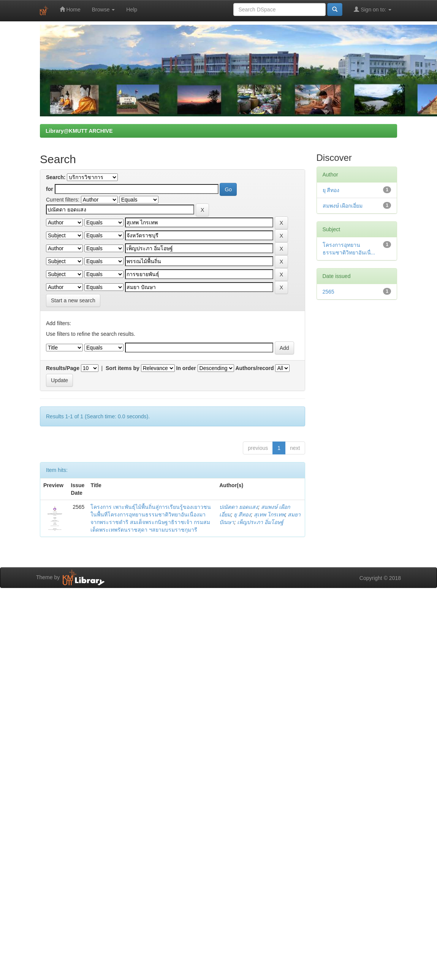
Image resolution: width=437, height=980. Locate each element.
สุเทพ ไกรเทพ (269, 515)
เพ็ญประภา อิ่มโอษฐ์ (260, 522)
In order (186, 368)
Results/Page (63, 368)
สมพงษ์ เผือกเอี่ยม (343, 206)
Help (132, 10)
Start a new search (73, 300)
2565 (329, 292)
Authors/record (254, 368)
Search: (56, 177)
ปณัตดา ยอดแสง (239, 507)
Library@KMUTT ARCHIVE (79, 131)
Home (70, 9)
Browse (104, 10)
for (50, 189)
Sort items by (123, 368)
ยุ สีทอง (242, 515)
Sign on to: (373, 9)
